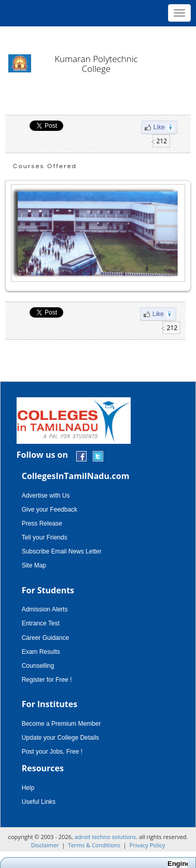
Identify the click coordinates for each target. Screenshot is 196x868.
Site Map (34, 565)
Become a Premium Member (61, 724)
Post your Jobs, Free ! (52, 752)
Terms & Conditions (94, 845)
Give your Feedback (50, 510)
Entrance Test (41, 623)
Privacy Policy (148, 845)
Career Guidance (45, 638)
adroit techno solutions (106, 837)
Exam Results (41, 652)
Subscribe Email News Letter (62, 551)
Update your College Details (60, 738)
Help (28, 788)
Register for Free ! (47, 680)
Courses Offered (45, 166)
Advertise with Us (46, 496)
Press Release (42, 523)
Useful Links (39, 802)
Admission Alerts (45, 609)
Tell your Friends (45, 537)
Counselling (38, 666)
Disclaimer (45, 845)
